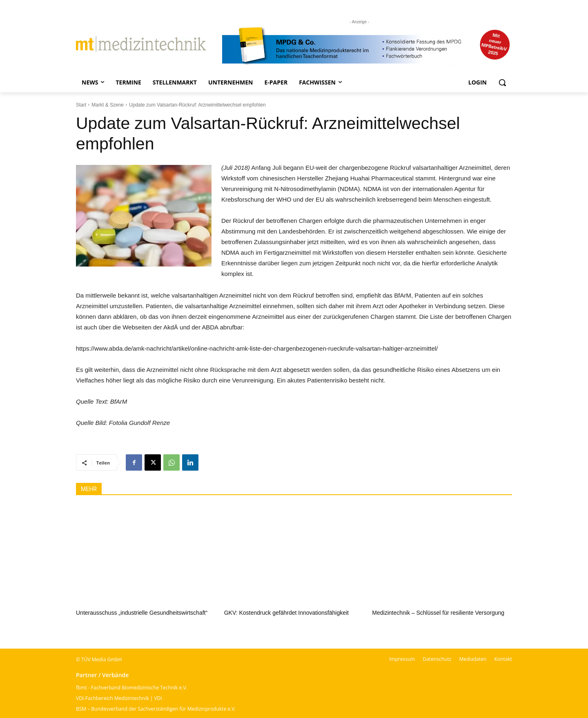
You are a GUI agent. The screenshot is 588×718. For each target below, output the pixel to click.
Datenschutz (437, 659)
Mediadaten (473, 659)
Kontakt (503, 659)
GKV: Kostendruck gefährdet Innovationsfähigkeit (286, 613)
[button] (502, 82)
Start (81, 105)
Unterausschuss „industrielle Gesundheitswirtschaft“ (142, 613)
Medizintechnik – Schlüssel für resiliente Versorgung (438, 613)
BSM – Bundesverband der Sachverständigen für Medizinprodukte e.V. (156, 709)
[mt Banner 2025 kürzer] (367, 46)
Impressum (402, 659)
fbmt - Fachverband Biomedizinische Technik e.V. (132, 688)
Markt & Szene (108, 105)
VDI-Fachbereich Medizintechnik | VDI (119, 698)
